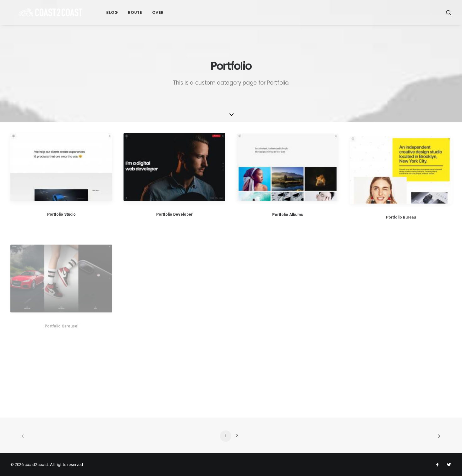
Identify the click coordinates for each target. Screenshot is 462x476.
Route (119, 12)
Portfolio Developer (174, 215)
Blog (96, 12)
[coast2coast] (42, 12)
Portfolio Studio (61, 214)
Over (141, 12)
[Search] (449, 12)
